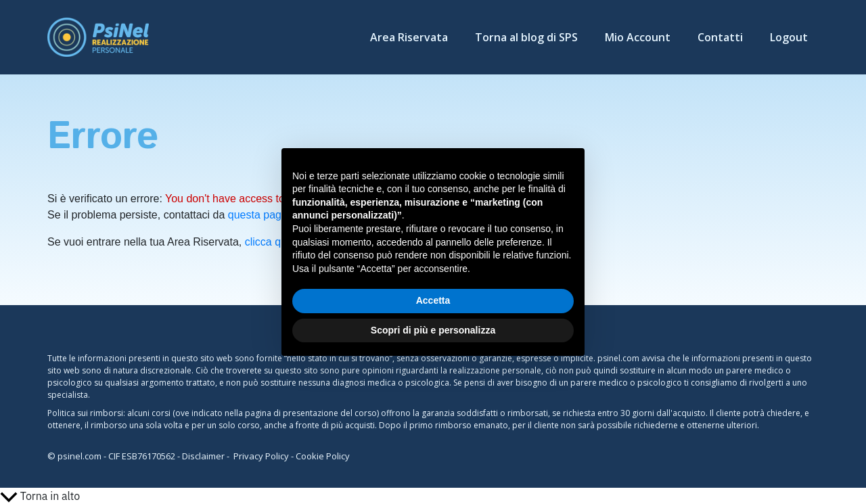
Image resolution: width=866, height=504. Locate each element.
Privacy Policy (261, 456)
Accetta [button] (433, 300)
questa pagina (262, 215)
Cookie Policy (323, 456)
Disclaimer (203, 456)
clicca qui (267, 242)
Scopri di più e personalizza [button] (433, 330)
